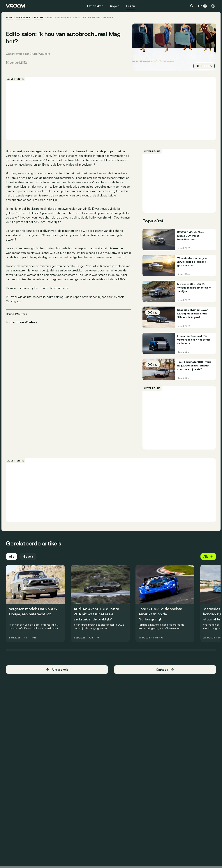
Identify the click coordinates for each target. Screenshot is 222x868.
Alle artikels (57, 669)
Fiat (26, 638)
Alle (12, 556)
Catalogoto (13, 301)
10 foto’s (204, 66)
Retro (33, 638)
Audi (91, 638)
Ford (156, 638)
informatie (23, 18)
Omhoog (165, 670)
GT (163, 638)
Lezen (131, 6)
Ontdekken (95, 6)
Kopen (115, 6)
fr (203, 6)
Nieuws (28, 556)
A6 (98, 638)
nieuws (39, 18)
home (9, 18)
